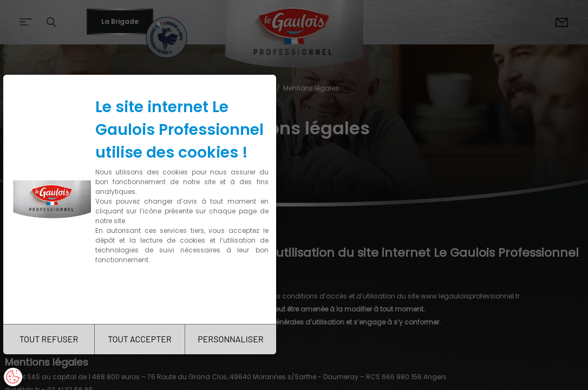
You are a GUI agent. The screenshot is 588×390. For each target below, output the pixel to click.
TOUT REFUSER (49, 339)
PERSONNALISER (230, 339)
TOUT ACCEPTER (140, 339)
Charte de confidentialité (142, 294)
